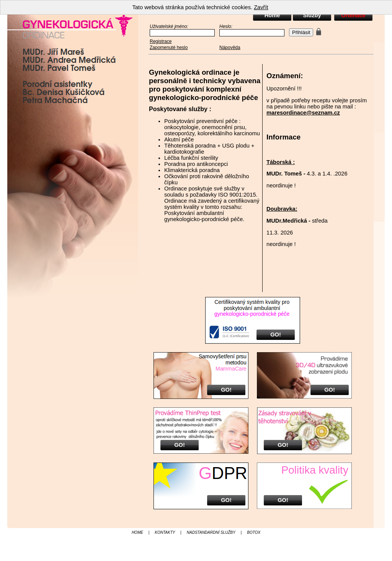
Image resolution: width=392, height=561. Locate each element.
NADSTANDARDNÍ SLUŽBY (211, 532)
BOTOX (254, 532)
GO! (276, 335)
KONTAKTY (165, 532)
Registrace (161, 41)
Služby (312, 15)
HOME (137, 532)
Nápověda (230, 48)
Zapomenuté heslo (169, 48)
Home (272, 15)
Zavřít (261, 7)
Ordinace (353, 15)
